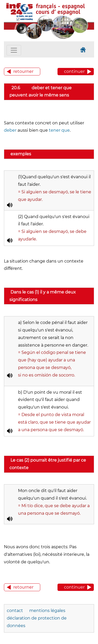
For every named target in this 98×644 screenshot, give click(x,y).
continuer (74, 71)
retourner (23, 71)
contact (15, 611)
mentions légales (47, 611)
